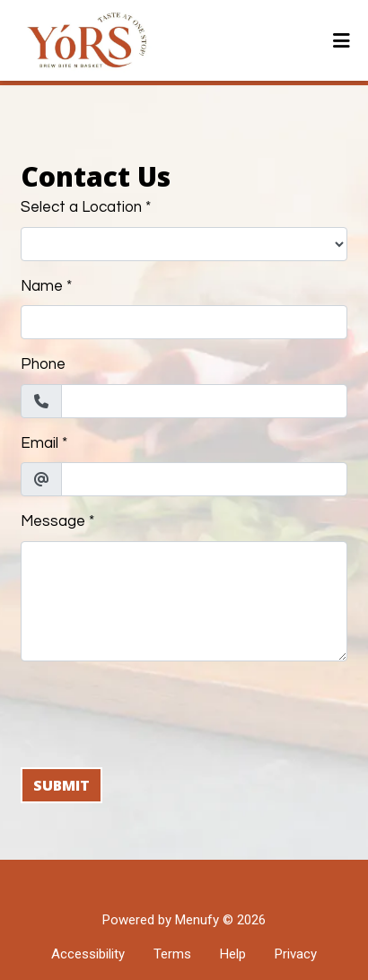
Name (42, 286)
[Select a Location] (184, 244)
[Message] (184, 601)
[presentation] (157, 711)
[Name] (184, 322)
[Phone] (204, 401)
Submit (61, 785)
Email (39, 443)
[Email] (204, 479)
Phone (43, 364)
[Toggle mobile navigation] (342, 40)
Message (53, 521)
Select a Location (81, 207)
